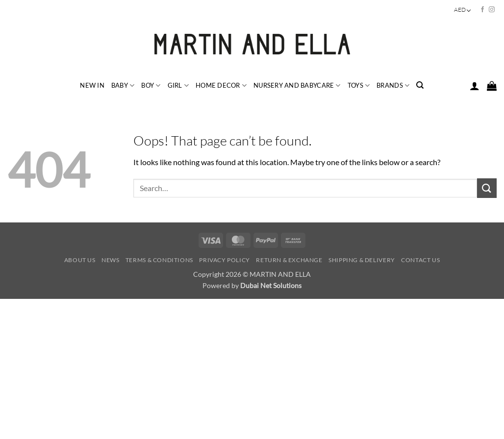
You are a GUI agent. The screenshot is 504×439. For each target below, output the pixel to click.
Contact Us (420, 260)
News (110, 260)
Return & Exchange (289, 260)
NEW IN (92, 85)
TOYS (359, 85)
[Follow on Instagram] (492, 10)
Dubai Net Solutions (271, 285)
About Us (80, 260)
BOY (151, 85)
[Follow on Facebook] (482, 10)
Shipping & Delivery (362, 260)
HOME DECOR (221, 85)
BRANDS (393, 85)
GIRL (178, 85)
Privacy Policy (225, 260)
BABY (123, 85)
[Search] (420, 85)
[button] (475, 86)
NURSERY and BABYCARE (297, 85)
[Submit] (487, 188)
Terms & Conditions (159, 260)
